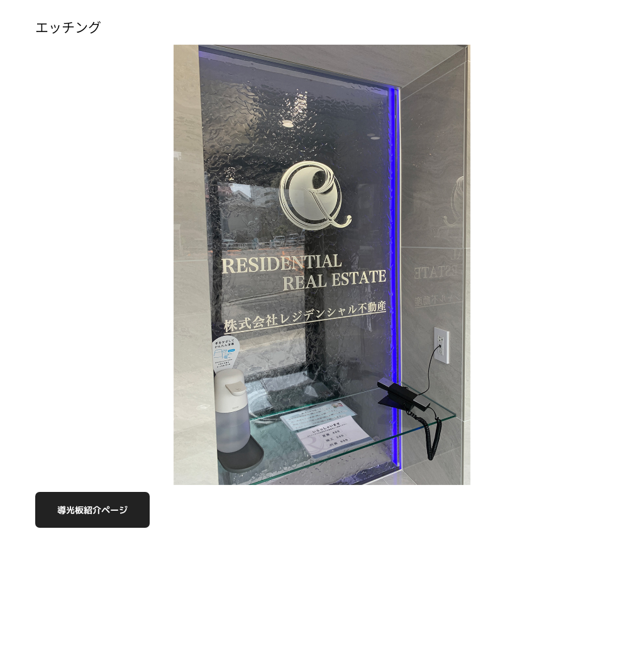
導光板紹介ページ (92, 510)
